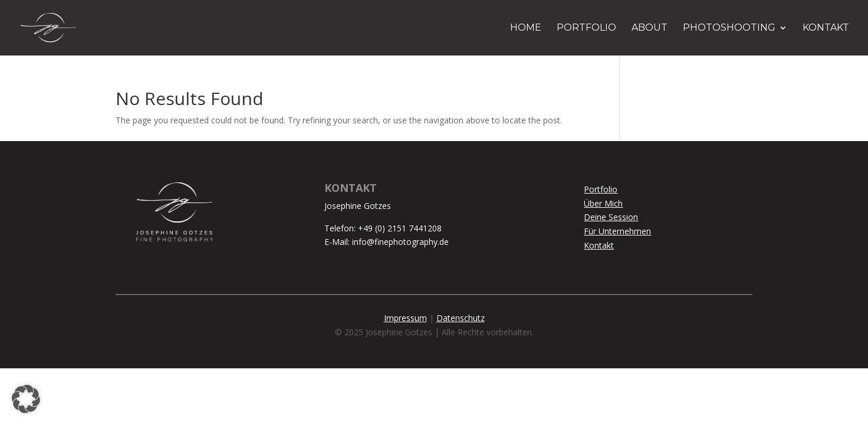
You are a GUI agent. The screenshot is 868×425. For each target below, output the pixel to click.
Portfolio (601, 189)
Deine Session (611, 217)
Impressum (405, 318)
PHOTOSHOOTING (729, 28)
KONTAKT (826, 28)
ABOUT (650, 28)
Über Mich (603, 203)
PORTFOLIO (586, 28)
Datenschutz (461, 318)
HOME (526, 28)
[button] (26, 399)
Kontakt (599, 245)
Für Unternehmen (617, 231)
